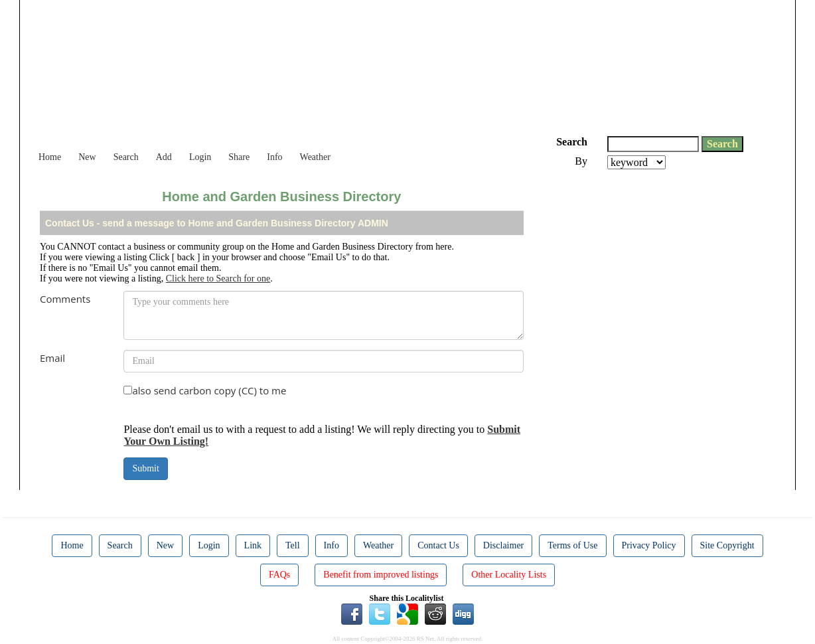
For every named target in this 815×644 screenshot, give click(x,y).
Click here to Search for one (218, 279)
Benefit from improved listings (381, 575)
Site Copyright (727, 545)
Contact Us (438, 545)
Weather (315, 157)
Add (164, 157)
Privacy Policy (649, 545)
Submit (145, 468)
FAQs (279, 575)
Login (200, 157)
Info (274, 157)
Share (239, 157)
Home (50, 157)
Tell (293, 545)
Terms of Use (572, 545)
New (87, 157)
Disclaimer (503, 545)
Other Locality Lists (509, 575)
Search (126, 157)
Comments (65, 299)
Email (52, 358)
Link (253, 545)
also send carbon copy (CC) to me (209, 390)
